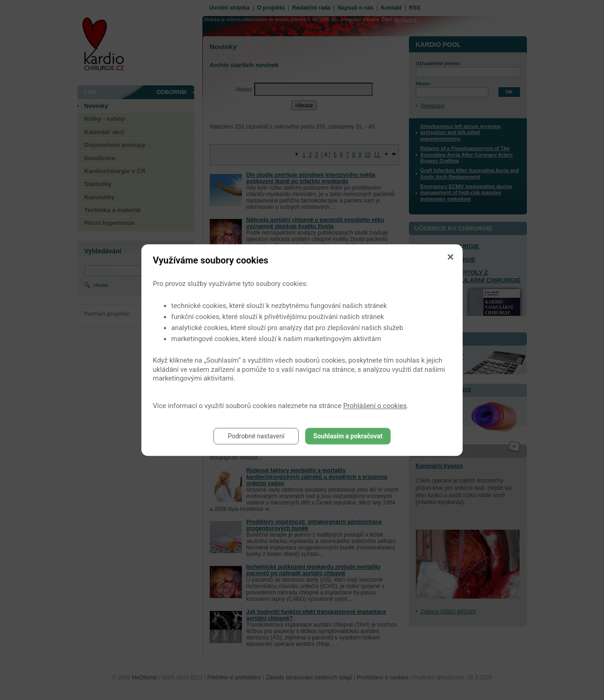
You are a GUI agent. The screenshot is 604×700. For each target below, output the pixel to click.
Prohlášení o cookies (375, 406)
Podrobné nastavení (256, 436)
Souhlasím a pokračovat (348, 436)
